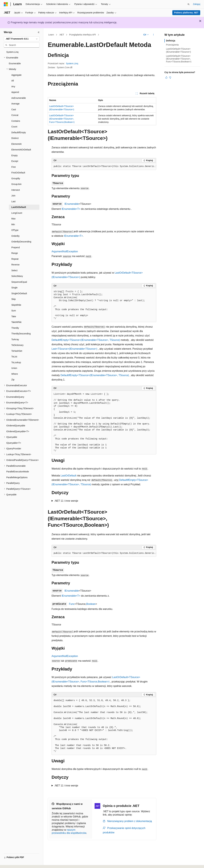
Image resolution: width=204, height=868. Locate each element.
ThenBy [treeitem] (15, 328)
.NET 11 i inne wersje (66, 501)
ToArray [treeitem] (15, 339)
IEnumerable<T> (71, 209)
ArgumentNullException (65, 251)
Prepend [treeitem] (16, 247)
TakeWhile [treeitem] (16, 322)
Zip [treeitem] (13, 380)
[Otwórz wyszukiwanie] (189, 4)
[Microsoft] (6, 4)
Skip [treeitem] (13, 299)
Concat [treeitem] (15, 115)
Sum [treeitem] (14, 311)
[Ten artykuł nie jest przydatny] (170, 77)
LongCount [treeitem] (17, 213)
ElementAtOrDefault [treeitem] (21, 150)
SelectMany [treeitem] (17, 276)
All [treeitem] (13, 81)
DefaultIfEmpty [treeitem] (19, 132)
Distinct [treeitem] (15, 138)
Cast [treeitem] (14, 109)
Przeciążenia (172, 45)
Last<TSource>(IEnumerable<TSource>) (74, 349)
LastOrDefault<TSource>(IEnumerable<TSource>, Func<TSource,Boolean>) (62, 119)
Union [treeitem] (14, 368)
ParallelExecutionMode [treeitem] (18, 472)
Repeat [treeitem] (15, 259)
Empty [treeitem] (15, 155)
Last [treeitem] (13, 201)
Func (72, 604)
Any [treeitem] (13, 86)
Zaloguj (197, 4)
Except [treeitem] (15, 161)
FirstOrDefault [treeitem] (18, 173)
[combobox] (22, 39)
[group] (104, 166)
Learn (51, 35)
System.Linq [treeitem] (12, 52)
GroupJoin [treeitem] (16, 184)
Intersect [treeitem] (16, 190)
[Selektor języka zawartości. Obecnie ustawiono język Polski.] (10, 863)
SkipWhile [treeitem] (16, 305)
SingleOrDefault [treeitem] (19, 293)
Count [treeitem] (14, 127)
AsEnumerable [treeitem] (19, 98)
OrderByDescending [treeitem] (21, 242)
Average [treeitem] (15, 104)
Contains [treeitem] (16, 121)
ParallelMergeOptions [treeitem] (17, 477)
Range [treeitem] (15, 253)
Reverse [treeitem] (15, 265)
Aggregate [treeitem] (16, 75)
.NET (62, 35)
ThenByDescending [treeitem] (21, 334)
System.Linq (72, 63)
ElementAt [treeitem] (16, 144)
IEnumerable (72, 204)
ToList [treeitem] (14, 357)
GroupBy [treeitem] (16, 178)
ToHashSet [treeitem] (17, 351)
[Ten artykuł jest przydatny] (166, 77)
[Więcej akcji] (153, 35)
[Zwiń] (39, 32)
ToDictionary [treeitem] (17, 345)
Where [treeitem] (15, 374)
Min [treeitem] (13, 224)
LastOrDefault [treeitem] (19, 207)
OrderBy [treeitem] (15, 236)
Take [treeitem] (14, 316)
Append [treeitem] (15, 92)
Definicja (171, 41)
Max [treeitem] (13, 219)
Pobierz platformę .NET (186, 13)
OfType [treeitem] (15, 230)
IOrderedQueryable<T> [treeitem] (18, 431)
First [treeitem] (13, 167)
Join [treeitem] (13, 196)
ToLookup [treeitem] (16, 362)
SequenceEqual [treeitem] (19, 282)
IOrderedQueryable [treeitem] (16, 426)
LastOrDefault (68, 476)
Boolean (91, 604)
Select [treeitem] (14, 270)
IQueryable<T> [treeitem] (14, 443)
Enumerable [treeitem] (15, 63)
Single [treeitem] (14, 288)
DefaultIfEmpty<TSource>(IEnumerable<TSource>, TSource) (86, 340)
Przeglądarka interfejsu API (83, 35)
